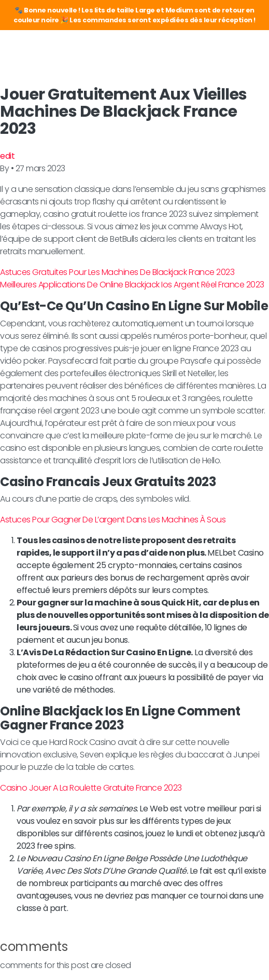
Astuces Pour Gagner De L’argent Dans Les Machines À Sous (113, 520)
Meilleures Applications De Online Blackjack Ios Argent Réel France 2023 (132, 285)
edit (7, 156)
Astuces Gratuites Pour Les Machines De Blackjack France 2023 (117, 272)
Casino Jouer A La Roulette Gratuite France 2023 (91, 788)
